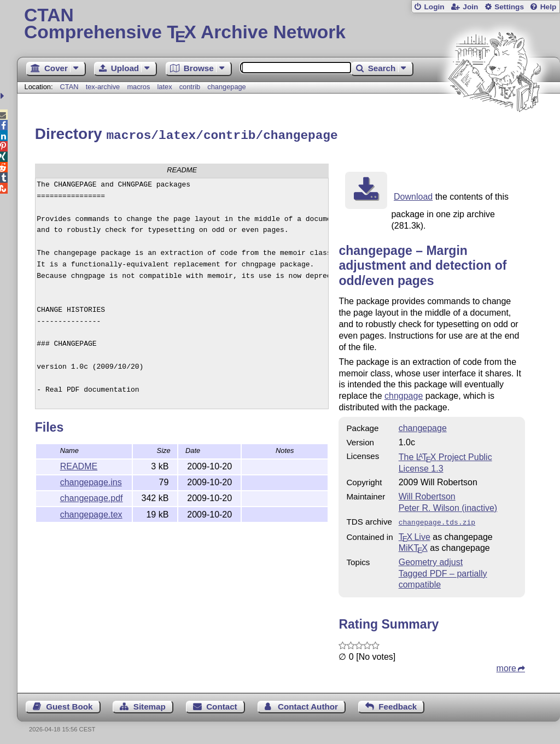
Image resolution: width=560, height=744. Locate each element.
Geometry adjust (431, 559)
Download (413, 195)
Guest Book (69, 704)
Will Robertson (427, 495)
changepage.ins (91, 481)
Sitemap (150, 704)
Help (549, 7)
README (79, 465)
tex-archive (103, 87)
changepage (226, 87)
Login (434, 7)
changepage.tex (91, 513)
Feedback (398, 704)
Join (470, 7)
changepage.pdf (92, 496)
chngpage (404, 394)
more (506, 665)
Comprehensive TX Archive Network (288, 25)
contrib (190, 87)
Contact (222, 704)
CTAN (69, 87)
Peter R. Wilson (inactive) (448, 506)
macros (138, 87)
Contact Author (308, 704)
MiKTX (413, 545)
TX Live (415, 534)
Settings (509, 7)
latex (165, 87)
